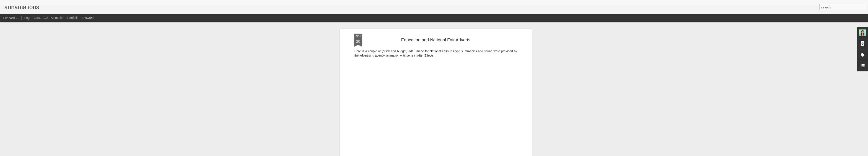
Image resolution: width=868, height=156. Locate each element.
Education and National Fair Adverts (436, 32)
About (37, 18)
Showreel (88, 18)
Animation (58, 18)
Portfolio (73, 18)
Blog (26, 18)
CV (46, 18)
